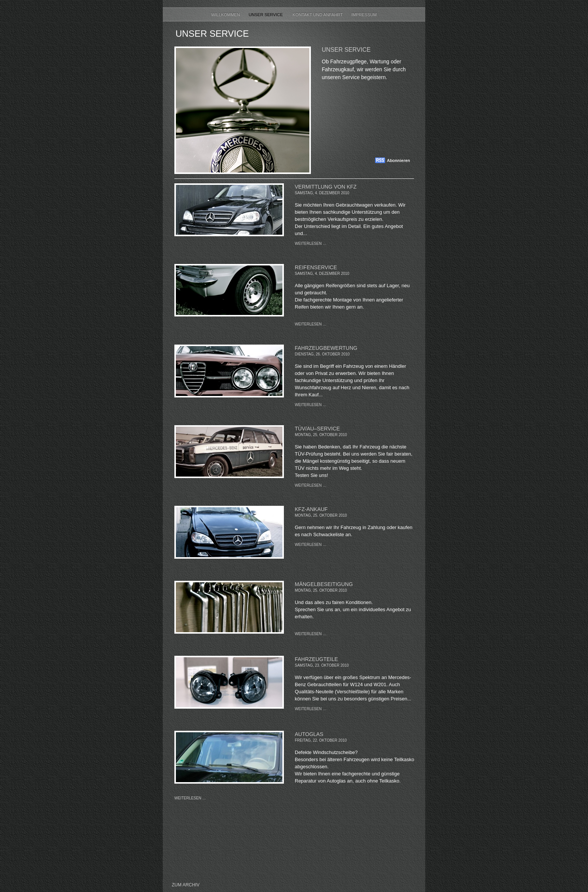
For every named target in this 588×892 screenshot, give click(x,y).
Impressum (364, 15)
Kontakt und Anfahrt (318, 15)
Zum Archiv (186, 885)
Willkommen (226, 15)
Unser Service (267, 15)
